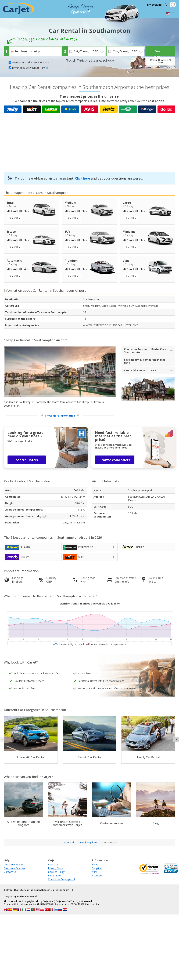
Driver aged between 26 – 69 (30, 68)
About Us (53, 864)
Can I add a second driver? (140, 370)
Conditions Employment (62, 879)
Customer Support (14, 864)
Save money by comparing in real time (144, 361)
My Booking (154, 5)
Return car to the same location (31, 62)
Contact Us (10, 872)
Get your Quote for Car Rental (20, 896)
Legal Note (54, 875)
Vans (95, 872)
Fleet (95, 864)
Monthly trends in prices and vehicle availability (90, 604)
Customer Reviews (14, 868)
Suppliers (97, 868)
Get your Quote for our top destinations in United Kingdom (36, 890)
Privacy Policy (56, 868)
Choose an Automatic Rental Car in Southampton (146, 351)
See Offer (15, 218)
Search (160, 51)
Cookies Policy (56, 872)
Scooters (97, 875)
